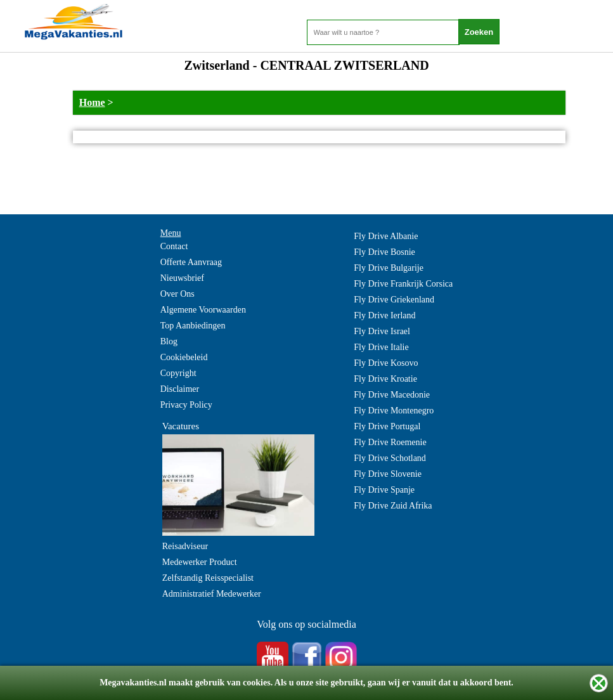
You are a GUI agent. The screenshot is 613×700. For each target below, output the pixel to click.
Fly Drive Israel (382, 331)
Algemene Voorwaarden (203, 310)
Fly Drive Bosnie (384, 252)
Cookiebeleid (184, 357)
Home (92, 102)
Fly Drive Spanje (384, 490)
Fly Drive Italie (381, 347)
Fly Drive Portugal (387, 426)
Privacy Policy (186, 405)
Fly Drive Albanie (386, 236)
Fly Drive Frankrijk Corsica (403, 284)
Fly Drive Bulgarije (389, 268)
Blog (169, 341)
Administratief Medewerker (212, 594)
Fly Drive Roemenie (390, 442)
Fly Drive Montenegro (394, 411)
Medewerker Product (200, 562)
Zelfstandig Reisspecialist (208, 578)
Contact (174, 246)
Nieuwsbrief (182, 278)
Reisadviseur (185, 546)
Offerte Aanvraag (191, 262)
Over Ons (177, 294)
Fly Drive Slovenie (388, 474)
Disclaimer (180, 389)
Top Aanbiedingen (193, 326)
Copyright (178, 373)
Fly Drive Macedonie (392, 395)
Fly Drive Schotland (390, 458)
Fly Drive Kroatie (385, 379)
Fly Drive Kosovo (386, 363)
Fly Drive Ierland (384, 315)
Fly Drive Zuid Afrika (393, 506)
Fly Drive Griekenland (394, 300)
